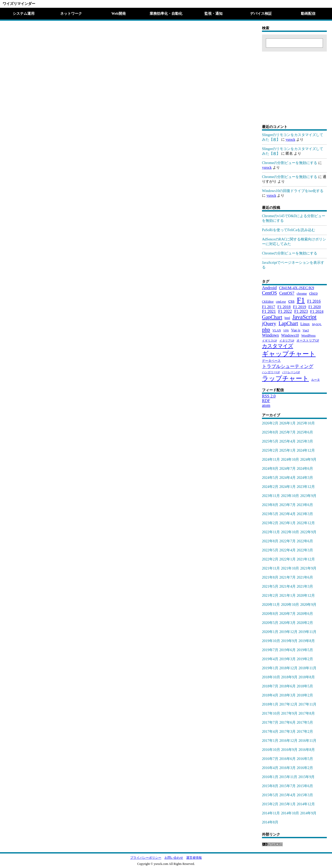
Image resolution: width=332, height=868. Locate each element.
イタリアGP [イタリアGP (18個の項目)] (287, 341)
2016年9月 (289, 750)
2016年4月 (270, 768)
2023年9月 (308, 496)
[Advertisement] (294, 84)
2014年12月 (306, 804)
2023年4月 (288, 514)
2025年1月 (288, 450)
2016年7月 (270, 759)
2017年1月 (270, 741)
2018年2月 (305, 695)
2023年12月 (306, 487)
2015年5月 (270, 795)
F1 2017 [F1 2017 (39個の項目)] (269, 307)
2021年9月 (308, 568)
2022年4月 (288, 550)
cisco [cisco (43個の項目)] (313, 293)
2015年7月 (288, 786)
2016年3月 (288, 768)
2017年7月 (270, 723)
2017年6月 (288, 723)
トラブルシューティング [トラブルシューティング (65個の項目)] (288, 366)
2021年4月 (288, 586)
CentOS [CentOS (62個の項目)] (269, 293)
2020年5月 (270, 623)
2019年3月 (288, 659)
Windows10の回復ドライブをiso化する (293, 191)
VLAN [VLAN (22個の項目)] (277, 330)
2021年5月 (270, 586)
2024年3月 (305, 478)
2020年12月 (306, 596)
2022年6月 (305, 541)
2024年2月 (270, 487)
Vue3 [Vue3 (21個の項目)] (306, 330)
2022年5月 (270, 550)
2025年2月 (270, 450)
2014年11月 (271, 813)
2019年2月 (305, 659)
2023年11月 (271, 496)
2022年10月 (290, 532)
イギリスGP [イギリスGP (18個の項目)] (269, 341)
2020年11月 (271, 605)
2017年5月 (305, 723)
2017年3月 (288, 732)
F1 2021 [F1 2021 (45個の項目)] (269, 311)
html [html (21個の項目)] (287, 318)
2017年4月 (270, 732)
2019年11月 (307, 632)
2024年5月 (270, 478)
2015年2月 (270, 804)
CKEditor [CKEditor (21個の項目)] (268, 302)
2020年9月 (308, 605)
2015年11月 (288, 777)
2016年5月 (305, 759)
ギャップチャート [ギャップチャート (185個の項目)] (289, 354)
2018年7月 (270, 686)
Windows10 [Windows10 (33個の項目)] (290, 335)
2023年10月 (290, 496)
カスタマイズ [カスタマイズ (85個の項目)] (278, 346)
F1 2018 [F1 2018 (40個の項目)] (284, 307)
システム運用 (24, 14)
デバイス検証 (261, 14)
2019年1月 (270, 668)
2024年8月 (270, 469)
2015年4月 (288, 795)
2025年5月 (270, 441)
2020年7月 (288, 614)
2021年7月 (288, 577)
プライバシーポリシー (146, 858)
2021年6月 (305, 577)
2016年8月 (307, 750)
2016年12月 (288, 741)
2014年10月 (290, 813)
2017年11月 (307, 704)
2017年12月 (288, 704)
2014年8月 (270, 822)
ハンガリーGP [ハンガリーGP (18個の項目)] (271, 372)
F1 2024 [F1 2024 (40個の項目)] (317, 311)
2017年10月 (271, 713)
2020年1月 (270, 632)
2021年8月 (270, 577)
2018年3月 (288, 695)
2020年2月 (305, 623)
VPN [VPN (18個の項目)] (286, 330)
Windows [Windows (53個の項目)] (270, 335)
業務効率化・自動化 (166, 14)
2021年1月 (288, 596)
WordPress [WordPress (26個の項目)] (308, 336)
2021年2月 (270, 596)
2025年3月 (305, 441)
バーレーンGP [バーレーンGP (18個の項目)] (291, 372)
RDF (266, 401)
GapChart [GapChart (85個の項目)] (272, 317)
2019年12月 (288, 632)
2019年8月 (307, 641)
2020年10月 (290, 605)
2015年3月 (305, 795)
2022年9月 (308, 532)
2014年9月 (308, 813)
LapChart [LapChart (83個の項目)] (288, 323)
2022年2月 (270, 559)
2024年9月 (308, 460)
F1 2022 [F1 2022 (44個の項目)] (285, 311)
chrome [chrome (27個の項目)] (302, 293)
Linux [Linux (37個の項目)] (305, 324)
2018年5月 (305, 686)
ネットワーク (71, 14)
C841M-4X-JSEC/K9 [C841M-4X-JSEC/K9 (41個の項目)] (297, 288)
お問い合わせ (174, 858)
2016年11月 (307, 741)
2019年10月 (271, 641)
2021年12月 (306, 559)
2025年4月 (288, 441)
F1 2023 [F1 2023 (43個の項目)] (301, 311)
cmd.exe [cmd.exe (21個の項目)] (281, 302)
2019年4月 (270, 659)
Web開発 (118, 14)
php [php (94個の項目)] (266, 329)
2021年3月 (305, 586)
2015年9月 (306, 777)
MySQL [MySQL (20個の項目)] (317, 324)
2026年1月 (288, 423)
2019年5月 (305, 650)
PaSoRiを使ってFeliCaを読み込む (289, 230)
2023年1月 (288, 523)
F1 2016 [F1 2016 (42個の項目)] (314, 301)
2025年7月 (288, 432)
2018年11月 (307, 668)
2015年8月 (270, 786)
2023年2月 (270, 523)
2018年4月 (270, 695)
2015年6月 (305, 786)
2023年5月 (270, 514)
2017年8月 (307, 713)
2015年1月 (288, 804)
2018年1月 (270, 704)
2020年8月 (270, 614)
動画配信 (308, 14)
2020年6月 (305, 614)
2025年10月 (306, 423)
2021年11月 (271, 568)
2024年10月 (290, 460)
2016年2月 (305, 768)
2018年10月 (271, 677)
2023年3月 (305, 514)
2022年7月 (288, 541)
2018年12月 (288, 668)
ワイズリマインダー (19, 4)
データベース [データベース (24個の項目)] (271, 361)
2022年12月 (306, 523)
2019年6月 (288, 650)
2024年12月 (306, 450)
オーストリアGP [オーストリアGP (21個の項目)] (308, 340)
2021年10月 (290, 568)
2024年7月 (288, 469)
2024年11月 (271, 460)
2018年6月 (288, 686)
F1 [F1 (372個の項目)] (301, 300)
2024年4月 (288, 478)
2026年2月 (270, 423)
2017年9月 (289, 713)
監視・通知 (213, 14)
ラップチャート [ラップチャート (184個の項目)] (285, 378)
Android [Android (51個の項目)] (269, 288)
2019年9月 (289, 641)
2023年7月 (288, 505)
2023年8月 (270, 505)
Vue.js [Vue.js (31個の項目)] (296, 330)
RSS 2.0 (269, 396)
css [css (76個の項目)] (291, 301)
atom (266, 405)
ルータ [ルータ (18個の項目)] (316, 380)
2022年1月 (288, 559)
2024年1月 (288, 487)
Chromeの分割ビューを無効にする (290, 163)
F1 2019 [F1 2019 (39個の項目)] (300, 307)
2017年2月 (305, 732)
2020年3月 (288, 623)
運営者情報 (194, 858)
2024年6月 (305, 469)
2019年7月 (270, 650)
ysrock (290, 140)
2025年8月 (270, 432)
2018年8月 (307, 677)
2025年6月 (305, 432)
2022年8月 (270, 541)
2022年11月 (271, 532)
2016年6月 (288, 759)
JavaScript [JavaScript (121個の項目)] (304, 317)
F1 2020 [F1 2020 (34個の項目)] (315, 307)
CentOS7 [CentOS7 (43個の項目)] (287, 293)
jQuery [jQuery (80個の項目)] (269, 323)
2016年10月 (271, 750)
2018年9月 (289, 677)
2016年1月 (270, 777)
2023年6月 (305, 505)
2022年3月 (305, 550)
